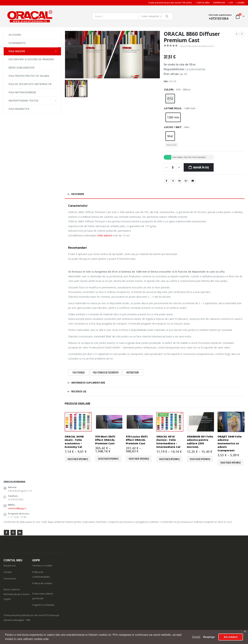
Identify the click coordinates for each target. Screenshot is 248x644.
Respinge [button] (209, 637)
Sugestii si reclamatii (43, 605)
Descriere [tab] (78, 194)
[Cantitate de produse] (173, 167)
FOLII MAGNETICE (19, 109)
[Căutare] (167, 16)
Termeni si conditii (42, 566)
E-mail (193, 181)
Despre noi (219, 3)
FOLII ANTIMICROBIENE (22, 92)
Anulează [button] (172, 145)
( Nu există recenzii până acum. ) (197, 46)
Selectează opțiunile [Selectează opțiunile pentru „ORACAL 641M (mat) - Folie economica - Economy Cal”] (78, 459)
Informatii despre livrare (16, 594)
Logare (241, 3)
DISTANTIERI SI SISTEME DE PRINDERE (31, 59)
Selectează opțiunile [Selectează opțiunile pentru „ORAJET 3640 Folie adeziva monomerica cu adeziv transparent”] (231, 462)
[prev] (237, 34)
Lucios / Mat (173, 127)
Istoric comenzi (12, 589)
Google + (186, 181)
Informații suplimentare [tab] (88, 383)
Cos (231, 3)
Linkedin (20, 532)
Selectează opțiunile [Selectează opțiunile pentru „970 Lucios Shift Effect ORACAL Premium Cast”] (139, 459)
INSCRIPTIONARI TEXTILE (24, 101)
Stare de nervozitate (173, 181)
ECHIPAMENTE (17, 43)
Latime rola (173, 108)
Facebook (167, 181)
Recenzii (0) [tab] (79, 391)
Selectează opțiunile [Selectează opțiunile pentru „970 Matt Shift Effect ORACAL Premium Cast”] (108, 459)
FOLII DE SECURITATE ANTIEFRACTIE (30, 84)
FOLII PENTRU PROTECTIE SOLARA (29, 76)
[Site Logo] (30, 16)
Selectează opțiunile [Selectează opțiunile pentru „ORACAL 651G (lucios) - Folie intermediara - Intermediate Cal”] (169, 459)
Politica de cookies (42, 583)
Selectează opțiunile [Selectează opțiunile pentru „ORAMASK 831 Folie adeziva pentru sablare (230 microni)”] (200, 459)
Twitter (13, 532)
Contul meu (203, 3)
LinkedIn (180, 181)
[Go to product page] (78, 422)
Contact (8, 572)
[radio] (170, 99)
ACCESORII (15, 35)
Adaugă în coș (201, 167)
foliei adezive (105, 235)
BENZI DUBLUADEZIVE (22, 68)
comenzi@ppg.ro (17, 508)
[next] (242, 34)
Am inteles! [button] (231, 637)
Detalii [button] (196, 637)
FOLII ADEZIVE (17, 51)
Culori (169, 89)
